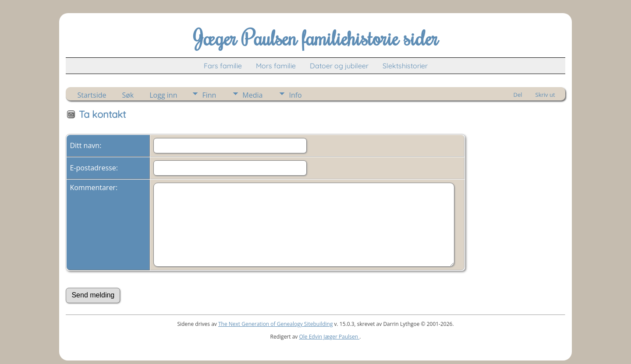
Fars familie (223, 66)
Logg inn (163, 95)
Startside (92, 95)
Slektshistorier (405, 66)
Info (295, 95)
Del (518, 95)
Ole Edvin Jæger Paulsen (329, 337)
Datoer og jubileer (339, 66)
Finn (209, 95)
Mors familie (276, 66)
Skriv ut (545, 95)
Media (252, 95)
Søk (128, 95)
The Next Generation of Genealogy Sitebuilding (276, 324)
